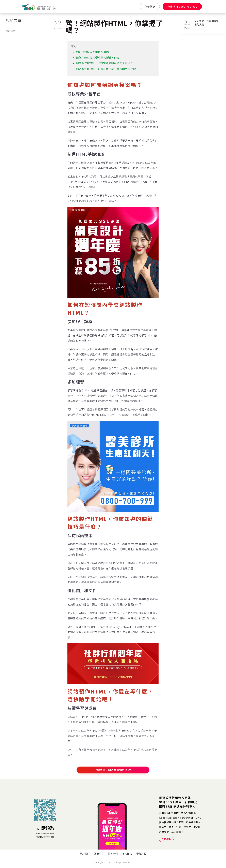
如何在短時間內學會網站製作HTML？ (99, 57)
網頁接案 (11, 30)
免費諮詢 (150, 6)
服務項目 (99, 853)
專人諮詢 (127, 853)
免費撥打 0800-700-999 (182, 6)
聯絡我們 (141, 853)
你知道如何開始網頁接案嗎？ (94, 52)
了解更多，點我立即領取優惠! (113, 770)
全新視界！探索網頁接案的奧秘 (207, 23)
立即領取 (45, 828)
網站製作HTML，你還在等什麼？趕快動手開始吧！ (107, 69)
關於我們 (85, 853)
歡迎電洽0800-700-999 (45, 837)
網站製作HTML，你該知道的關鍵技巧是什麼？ (105, 63)
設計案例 (113, 853)
